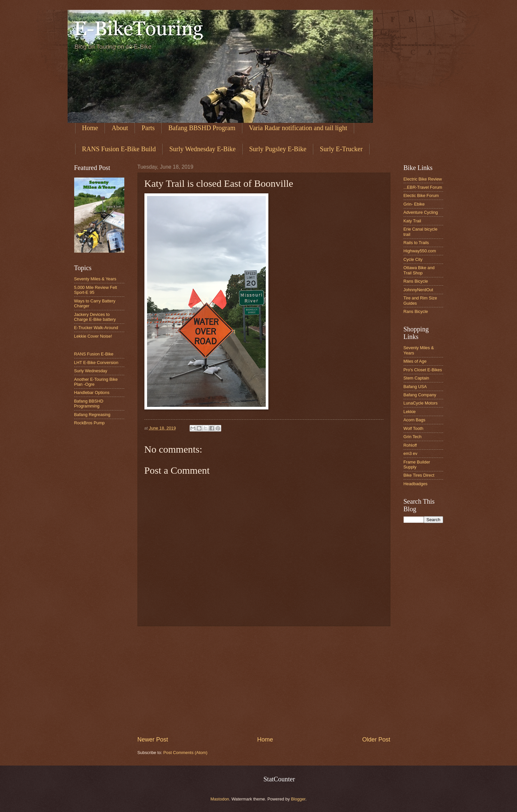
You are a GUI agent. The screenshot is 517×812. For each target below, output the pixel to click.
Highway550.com (420, 251)
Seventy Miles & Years (95, 279)
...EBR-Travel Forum (423, 187)
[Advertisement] (264, 681)
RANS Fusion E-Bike (94, 354)
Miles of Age (415, 361)
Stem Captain (416, 378)
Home (90, 128)
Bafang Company (420, 395)
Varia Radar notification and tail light (298, 128)
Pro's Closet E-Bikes (423, 370)
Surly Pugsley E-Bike (278, 149)
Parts (148, 128)
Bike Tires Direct (419, 475)
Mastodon (220, 799)
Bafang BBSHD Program (202, 128)
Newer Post (153, 740)
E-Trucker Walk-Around (96, 328)
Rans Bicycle (416, 281)
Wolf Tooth (413, 428)
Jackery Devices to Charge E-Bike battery (95, 317)
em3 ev (411, 453)
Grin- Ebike (414, 204)
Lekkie (410, 412)
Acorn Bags (415, 420)
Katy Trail (412, 221)
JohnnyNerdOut (418, 290)
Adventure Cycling (421, 212)
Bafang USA (415, 387)
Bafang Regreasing (92, 415)
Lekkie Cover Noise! (93, 336)
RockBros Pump (90, 423)
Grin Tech (413, 437)
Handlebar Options (92, 392)
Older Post (376, 740)
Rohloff (410, 445)
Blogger (298, 799)
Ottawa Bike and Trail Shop (419, 270)
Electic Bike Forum (421, 196)
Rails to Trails (416, 243)
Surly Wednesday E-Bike (202, 149)
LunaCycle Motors (421, 403)
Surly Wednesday (91, 371)
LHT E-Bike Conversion (96, 363)
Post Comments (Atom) (185, 753)
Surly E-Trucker (341, 149)
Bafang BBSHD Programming (89, 404)
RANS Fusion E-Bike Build (119, 149)
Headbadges (416, 484)
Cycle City (413, 259)
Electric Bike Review (423, 179)
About (120, 128)
